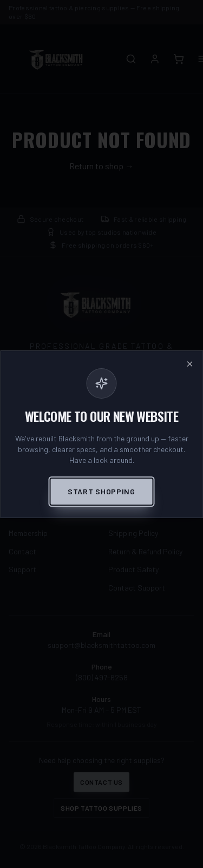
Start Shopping (101, 491)
